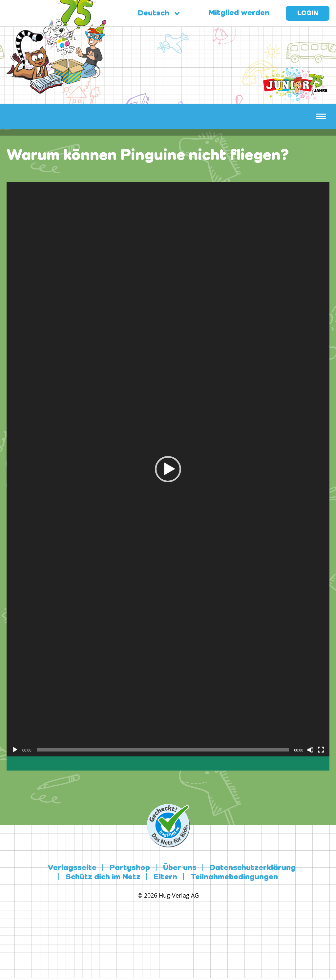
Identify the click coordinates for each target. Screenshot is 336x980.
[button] (168, 469)
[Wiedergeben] (15, 750)
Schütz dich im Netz (103, 877)
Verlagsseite (72, 868)
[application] (168, 469)
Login (308, 13)
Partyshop (130, 868)
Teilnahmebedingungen (234, 877)
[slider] (163, 750)
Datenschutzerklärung (253, 868)
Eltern (165, 877)
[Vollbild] (321, 750)
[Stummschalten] (310, 750)
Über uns (180, 868)
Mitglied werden (239, 13)
